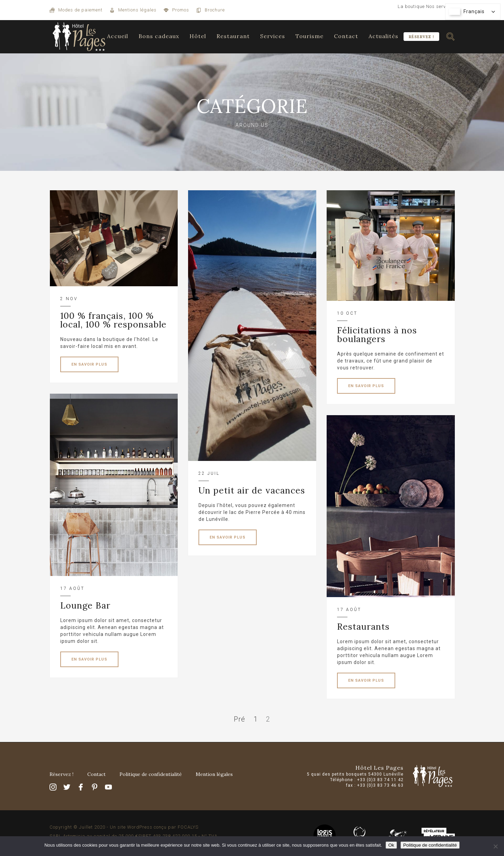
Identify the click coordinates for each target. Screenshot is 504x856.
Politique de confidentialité (151, 774)
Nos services (440, 6)
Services (273, 36)
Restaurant (233, 36)
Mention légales (214, 774)
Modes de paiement (80, 10)
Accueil (118, 36)
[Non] (495, 846)
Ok (391, 845)
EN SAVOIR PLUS (89, 364)
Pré (240, 719)
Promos (181, 10)
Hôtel (198, 36)
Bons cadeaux (159, 36)
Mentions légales (137, 10)
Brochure (215, 10)
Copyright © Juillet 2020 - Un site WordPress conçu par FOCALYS (124, 827)
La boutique (411, 6)
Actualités (383, 36)
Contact (346, 36)
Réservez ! (421, 37)
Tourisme (310, 36)
